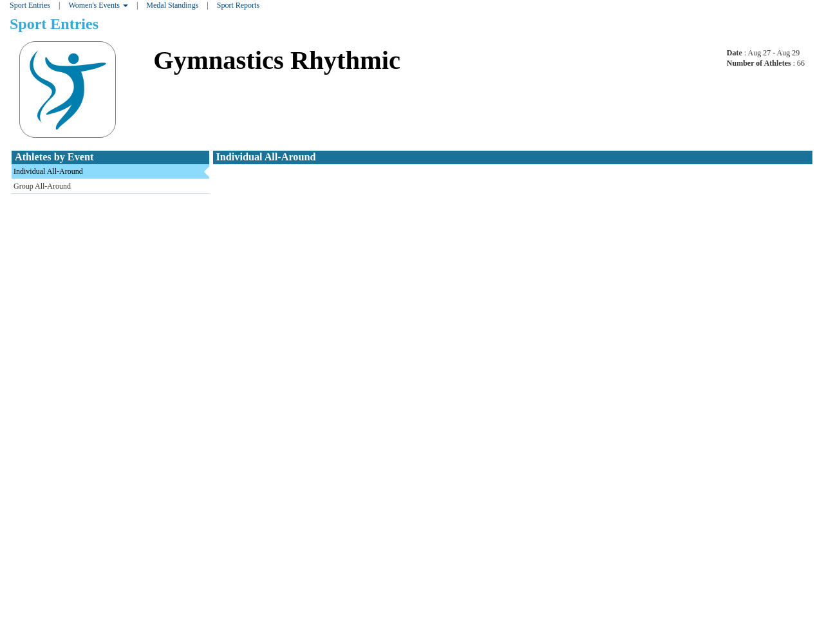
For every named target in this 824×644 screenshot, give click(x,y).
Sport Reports (238, 5)
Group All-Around (42, 186)
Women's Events (98, 5)
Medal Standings (172, 5)
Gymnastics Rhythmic (277, 60)
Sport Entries (30, 5)
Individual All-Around (48, 171)
